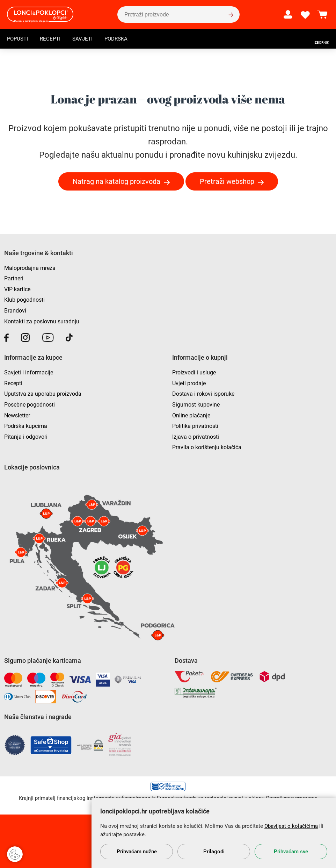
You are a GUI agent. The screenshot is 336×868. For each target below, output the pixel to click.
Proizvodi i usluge (194, 372)
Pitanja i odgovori (26, 437)
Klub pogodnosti (24, 300)
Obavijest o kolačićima (291, 826)
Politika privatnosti (195, 426)
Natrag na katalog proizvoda (116, 181)
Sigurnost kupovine (196, 405)
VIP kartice (17, 289)
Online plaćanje (191, 415)
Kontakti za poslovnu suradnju (42, 321)
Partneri (14, 278)
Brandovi (15, 311)
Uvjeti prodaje (189, 383)
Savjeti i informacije (29, 372)
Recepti (52, 40)
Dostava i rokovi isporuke (203, 394)
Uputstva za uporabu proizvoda (43, 394)
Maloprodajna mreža (30, 268)
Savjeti (86, 40)
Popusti (18, 40)
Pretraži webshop (227, 181)
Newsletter (17, 415)
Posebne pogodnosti (30, 405)
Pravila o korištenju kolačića (207, 447)
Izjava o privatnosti (196, 437)
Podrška (121, 40)
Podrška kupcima (26, 426)
